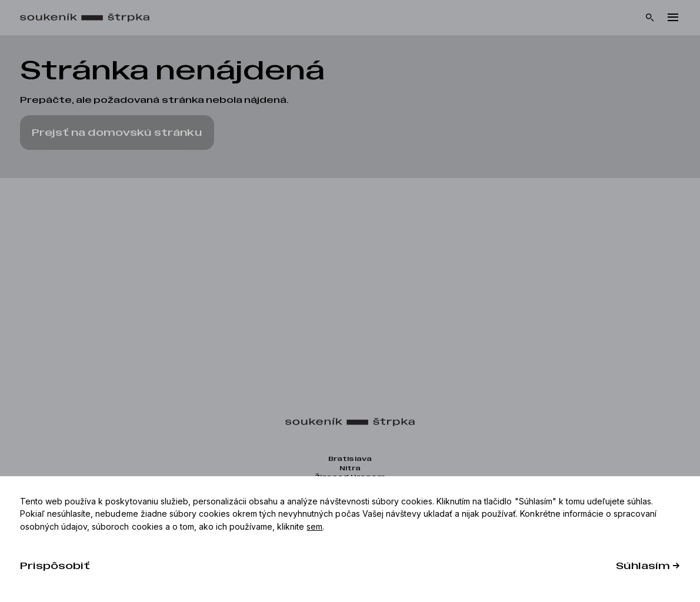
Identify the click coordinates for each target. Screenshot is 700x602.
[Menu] (673, 18)
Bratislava (350, 459)
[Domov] (91, 18)
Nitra (350, 468)
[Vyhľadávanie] (650, 18)
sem (314, 526)
